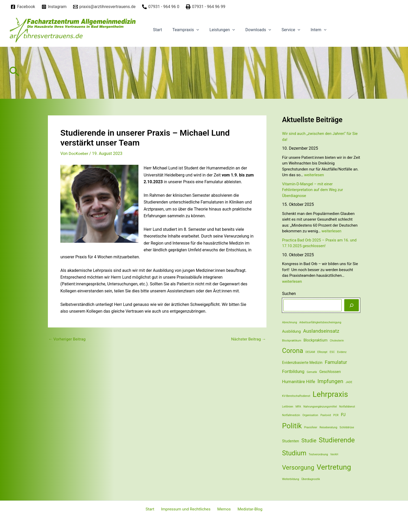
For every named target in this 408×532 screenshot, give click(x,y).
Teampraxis (182, 30)
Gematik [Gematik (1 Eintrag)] (312, 372)
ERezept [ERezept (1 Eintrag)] (323, 352)
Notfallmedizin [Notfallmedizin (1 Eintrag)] (291, 415)
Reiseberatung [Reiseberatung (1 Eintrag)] (328, 427)
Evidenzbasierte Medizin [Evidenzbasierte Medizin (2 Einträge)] (302, 363)
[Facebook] (23, 7)
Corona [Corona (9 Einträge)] (293, 351)
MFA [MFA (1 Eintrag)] (298, 407)
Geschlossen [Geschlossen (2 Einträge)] (330, 372)
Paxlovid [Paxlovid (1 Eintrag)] (326, 415)
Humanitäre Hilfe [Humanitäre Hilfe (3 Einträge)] (299, 382)
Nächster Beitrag (248, 339)
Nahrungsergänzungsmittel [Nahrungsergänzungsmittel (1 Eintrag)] (320, 407)
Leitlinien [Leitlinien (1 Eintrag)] (288, 407)
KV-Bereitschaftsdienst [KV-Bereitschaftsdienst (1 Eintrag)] (296, 396)
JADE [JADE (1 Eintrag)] (349, 382)
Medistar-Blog (247, 509)
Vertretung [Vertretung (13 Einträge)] (334, 467)
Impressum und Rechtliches (187, 509)
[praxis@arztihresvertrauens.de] (104, 7)
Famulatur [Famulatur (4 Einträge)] (336, 362)
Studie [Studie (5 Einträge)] (309, 441)
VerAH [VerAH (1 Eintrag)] (334, 454)
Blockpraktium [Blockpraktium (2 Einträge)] (316, 340)
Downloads (251, 30)
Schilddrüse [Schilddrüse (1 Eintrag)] (347, 427)
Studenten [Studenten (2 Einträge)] (291, 441)
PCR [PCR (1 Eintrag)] (336, 415)
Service (282, 30)
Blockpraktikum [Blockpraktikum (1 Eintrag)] (292, 341)
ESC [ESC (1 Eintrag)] (332, 352)
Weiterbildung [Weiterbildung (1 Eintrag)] (291, 479)
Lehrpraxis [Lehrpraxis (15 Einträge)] (330, 394)
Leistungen (217, 30)
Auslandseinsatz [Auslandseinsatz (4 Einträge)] (321, 331)
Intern (307, 30)
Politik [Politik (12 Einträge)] (292, 426)
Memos (223, 509)
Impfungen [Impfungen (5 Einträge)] (330, 381)
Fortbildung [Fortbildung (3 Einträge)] (293, 371)
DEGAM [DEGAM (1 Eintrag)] (310, 352)
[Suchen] (352, 305)
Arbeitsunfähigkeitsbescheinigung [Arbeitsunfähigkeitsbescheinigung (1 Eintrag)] (320, 322)
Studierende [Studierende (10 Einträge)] (337, 440)
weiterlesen (314, 175)
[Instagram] (54, 7)
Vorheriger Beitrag (68, 339)
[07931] (161, 7)
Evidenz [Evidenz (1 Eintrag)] (342, 352)
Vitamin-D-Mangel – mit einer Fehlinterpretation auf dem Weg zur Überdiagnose (313, 190)
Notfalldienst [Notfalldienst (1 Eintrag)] (347, 407)
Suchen (289, 294)
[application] (193, 30)
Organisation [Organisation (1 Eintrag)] (310, 415)
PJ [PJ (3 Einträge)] (343, 415)
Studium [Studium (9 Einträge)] (294, 453)
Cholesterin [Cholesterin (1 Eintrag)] (337, 341)
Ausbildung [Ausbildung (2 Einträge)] (291, 331)
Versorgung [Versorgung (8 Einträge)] (298, 468)
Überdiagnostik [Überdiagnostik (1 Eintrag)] (311, 479)
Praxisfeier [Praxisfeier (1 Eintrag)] (311, 427)
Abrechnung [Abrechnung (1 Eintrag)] (289, 322)
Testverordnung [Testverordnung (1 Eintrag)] (318, 454)
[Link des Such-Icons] (14, 73)
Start (156, 30)
